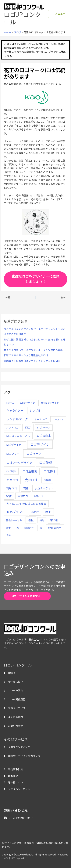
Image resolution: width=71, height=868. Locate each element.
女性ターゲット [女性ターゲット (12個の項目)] (44, 488)
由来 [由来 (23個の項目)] (48, 512)
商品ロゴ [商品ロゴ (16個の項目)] (12, 488)
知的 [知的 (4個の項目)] (42, 520)
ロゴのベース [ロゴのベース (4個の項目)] (44, 427)
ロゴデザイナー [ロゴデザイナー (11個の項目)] (15, 445)
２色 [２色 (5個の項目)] (8, 535)
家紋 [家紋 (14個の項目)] (9, 496)
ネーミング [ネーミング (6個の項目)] (41, 419)
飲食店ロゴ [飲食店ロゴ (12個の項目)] (55, 528)
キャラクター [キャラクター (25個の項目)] (15, 410)
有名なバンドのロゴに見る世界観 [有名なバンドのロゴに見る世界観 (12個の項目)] (26, 504)
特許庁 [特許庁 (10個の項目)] (35, 512)
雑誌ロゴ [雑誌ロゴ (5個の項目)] (29, 528)
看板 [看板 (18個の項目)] (31, 520)
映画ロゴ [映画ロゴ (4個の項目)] (38, 496)
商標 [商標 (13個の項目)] (26, 488)
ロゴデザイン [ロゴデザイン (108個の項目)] (40, 444)
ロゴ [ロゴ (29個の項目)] (28, 427)
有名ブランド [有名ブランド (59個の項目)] (16, 512)
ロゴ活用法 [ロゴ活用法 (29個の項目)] (30, 471)
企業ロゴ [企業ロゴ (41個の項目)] (12, 480)
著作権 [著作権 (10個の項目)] (54, 520)
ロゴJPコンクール (22, 18)
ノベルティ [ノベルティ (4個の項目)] (58, 419)
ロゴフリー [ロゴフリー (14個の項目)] (13, 454)
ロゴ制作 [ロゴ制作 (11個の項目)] (11, 471)
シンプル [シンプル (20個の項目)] (35, 410)
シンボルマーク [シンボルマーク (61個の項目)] (17, 419)
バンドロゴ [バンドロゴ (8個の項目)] (12, 427)
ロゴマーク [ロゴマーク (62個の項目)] (34, 453)
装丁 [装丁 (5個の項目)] (8, 528)
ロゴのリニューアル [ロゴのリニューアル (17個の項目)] (18, 436)
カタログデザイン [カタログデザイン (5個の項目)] (50, 403)
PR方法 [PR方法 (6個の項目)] (10, 403)
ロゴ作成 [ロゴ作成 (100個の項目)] (46, 462)
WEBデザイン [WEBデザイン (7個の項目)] (27, 403)
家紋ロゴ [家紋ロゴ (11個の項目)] (23, 496)
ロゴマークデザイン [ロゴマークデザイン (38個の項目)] (19, 463)
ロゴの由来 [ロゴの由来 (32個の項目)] (44, 436)
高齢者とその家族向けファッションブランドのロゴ (32, 361)
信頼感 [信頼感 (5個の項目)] (47, 480)
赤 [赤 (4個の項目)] (18, 528)
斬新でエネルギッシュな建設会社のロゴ (26, 355)
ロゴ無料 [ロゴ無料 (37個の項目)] (49, 471)
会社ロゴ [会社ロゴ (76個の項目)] (31, 480)
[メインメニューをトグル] (58, 14)
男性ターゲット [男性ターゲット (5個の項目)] (14, 520)
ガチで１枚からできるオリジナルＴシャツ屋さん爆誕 (33, 350)
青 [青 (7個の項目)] (41, 528)
